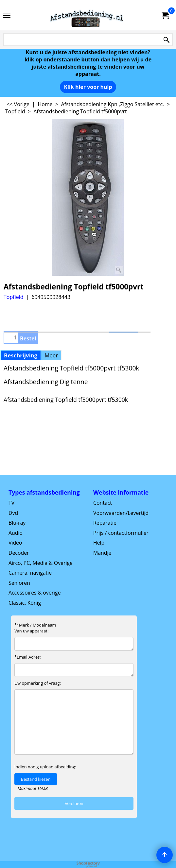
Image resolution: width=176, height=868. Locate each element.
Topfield (13, 297)
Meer (51, 355)
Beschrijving (21, 355)
